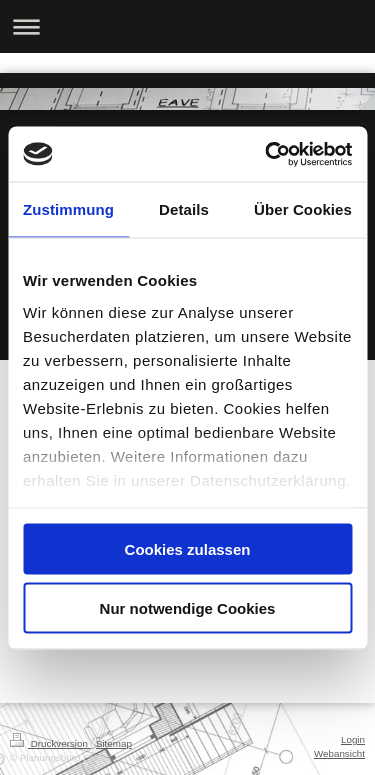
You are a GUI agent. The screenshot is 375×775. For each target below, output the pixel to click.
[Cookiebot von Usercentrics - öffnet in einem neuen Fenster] (267, 154)
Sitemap (114, 743)
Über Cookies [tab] (303, 209)
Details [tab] (184, 209)
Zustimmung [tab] (68, 209)
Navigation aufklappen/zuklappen (187, 26)
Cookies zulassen (188, 549)
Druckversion (50, 743)
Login (353, 739)
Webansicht (339, 753)
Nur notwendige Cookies (188, 607)
